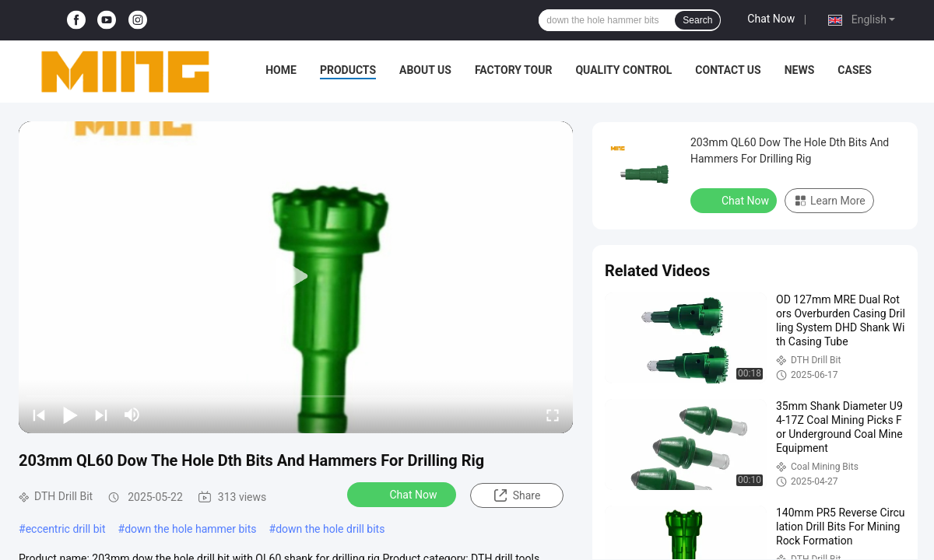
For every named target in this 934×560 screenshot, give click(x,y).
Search (697, 20)
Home (281, 70)
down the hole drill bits (330, 529)
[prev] (39, 415)
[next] (101, 415)
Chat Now (771, 19)
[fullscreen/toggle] (553, 415)
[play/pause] (70, 415)
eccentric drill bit (66, 529)
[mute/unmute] (132, 415)
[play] (296, 277)
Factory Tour (514, 70)
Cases (855, 70)
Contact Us (728, 70)
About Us (425, 70)
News (800, 70)
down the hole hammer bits (190, 529)
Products (348, 70)
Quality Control (623, 70)
